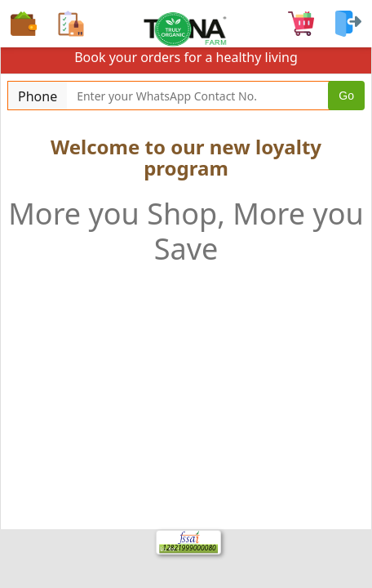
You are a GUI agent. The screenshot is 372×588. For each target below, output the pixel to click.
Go (346, 96)
